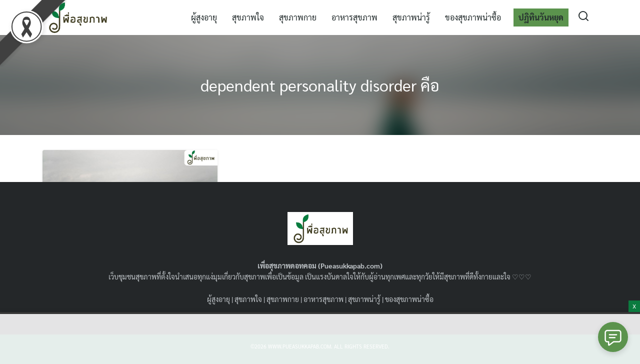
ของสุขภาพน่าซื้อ (473, 17)
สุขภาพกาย (298, 17)
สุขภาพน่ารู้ (411, 17)
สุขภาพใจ (248, 17)
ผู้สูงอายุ (204, 17)
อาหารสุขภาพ (354, 17)
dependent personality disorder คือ (320, 85)
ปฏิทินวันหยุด (541, 17)
